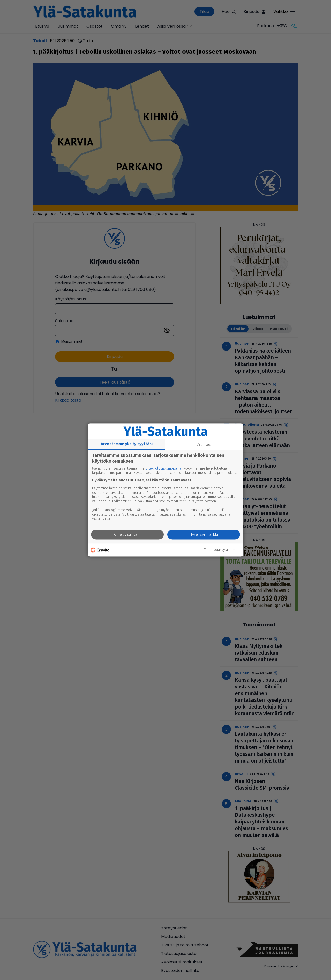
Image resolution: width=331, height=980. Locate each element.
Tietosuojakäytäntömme (222, 550)
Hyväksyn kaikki (204, 535)
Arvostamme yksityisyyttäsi (127, 444)
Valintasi (204, 444)
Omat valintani (127, 535)
